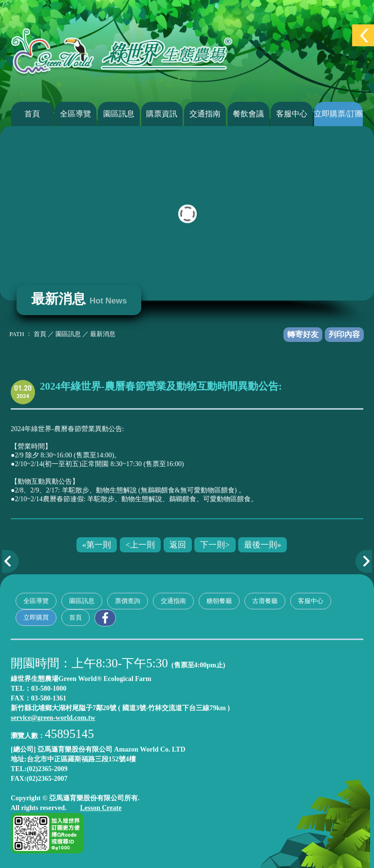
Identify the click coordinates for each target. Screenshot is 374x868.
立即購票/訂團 (338, 114)
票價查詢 (128, 601)
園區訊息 (119, 114)
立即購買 (36, 617)
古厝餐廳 (265, 601)
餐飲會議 (248, 114)
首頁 (32, 114)
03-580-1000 (49, 689)
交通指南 (205, 114)
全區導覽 (75, 114)
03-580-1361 (49, 698)
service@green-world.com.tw (53, 718)
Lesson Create (101, 808)
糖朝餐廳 (219, 601)
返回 (178, 545)
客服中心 (292, 114)
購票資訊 (162, 114)
